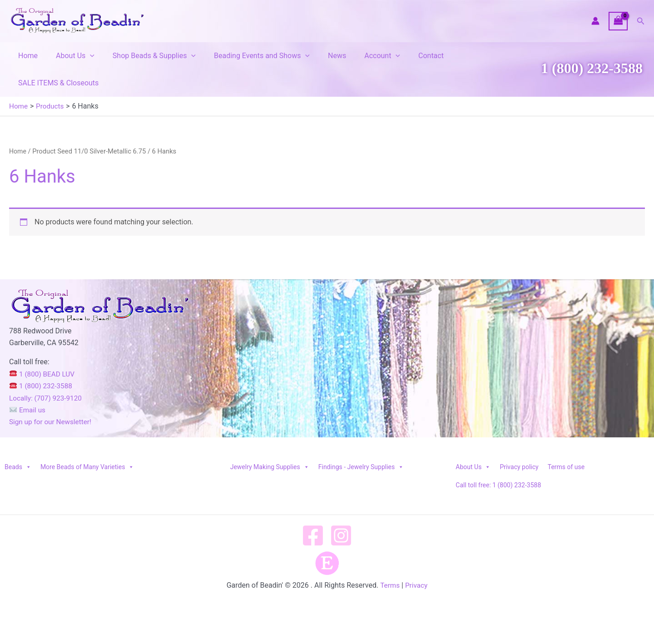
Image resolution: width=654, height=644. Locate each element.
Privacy (417, 558)
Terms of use (566, 440)
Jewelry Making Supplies (270, 440)
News (321, 56)
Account (362, 56)
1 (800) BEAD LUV (43, 347)
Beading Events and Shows (249, 56)
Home (26, 56)
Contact (407, 56)
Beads (18, 440)
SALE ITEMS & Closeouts (475, 56)
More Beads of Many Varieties (87, 440)
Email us (28, 383)
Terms (389, 558)
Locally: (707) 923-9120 (47, 371)
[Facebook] (313, 508)
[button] (641, 21)
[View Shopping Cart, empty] (618, 21)
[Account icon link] (595, 21)
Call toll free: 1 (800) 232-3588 (498, 458)
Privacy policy (519, 440)
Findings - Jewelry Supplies (361, 440)
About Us (70, 56)
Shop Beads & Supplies (145, 56)
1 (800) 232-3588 (592, 54)
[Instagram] (341, 508)
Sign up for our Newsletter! (52, 394)
